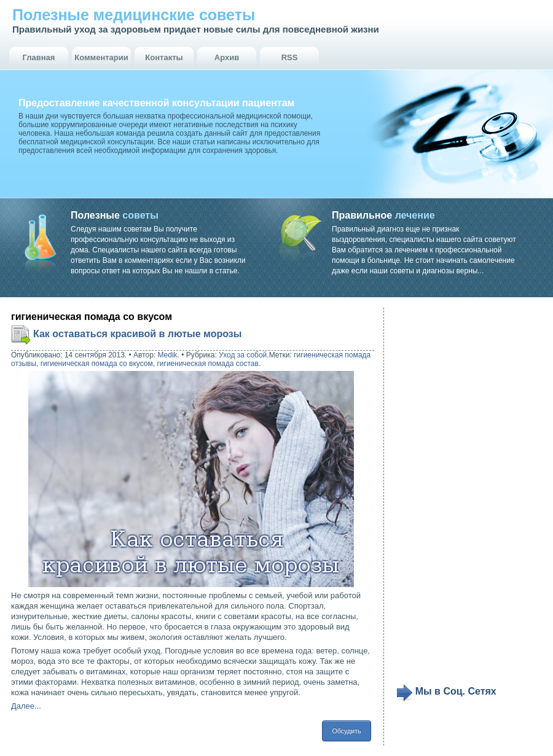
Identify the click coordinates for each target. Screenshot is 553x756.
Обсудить (346, 731)
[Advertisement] (438, 496)
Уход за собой (243, 355)
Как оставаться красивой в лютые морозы (137, 334)
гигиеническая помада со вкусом (97, 364)
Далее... (26, 706)
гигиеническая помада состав (207, 364)
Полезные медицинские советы (134, 15)
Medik (168, 355)
